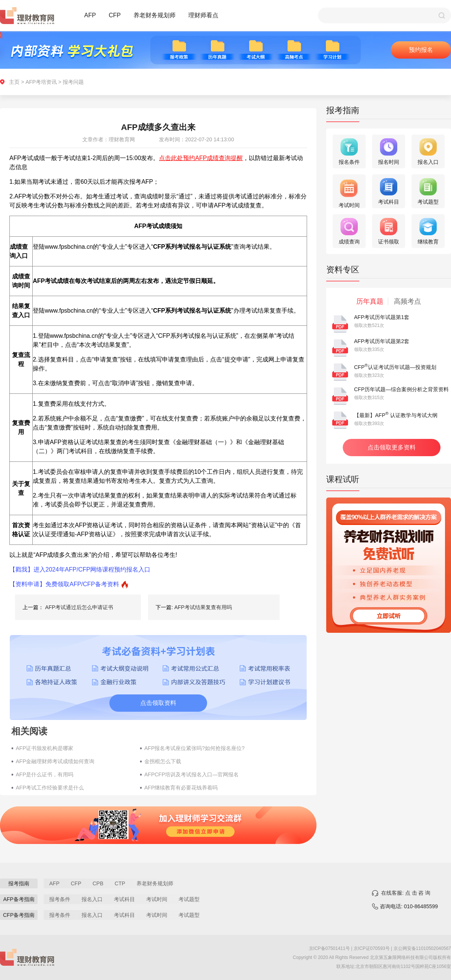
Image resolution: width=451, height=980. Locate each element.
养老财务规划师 (154, 15)
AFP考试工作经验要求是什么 (50, 788)
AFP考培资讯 (41, 82)
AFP (90, 15)
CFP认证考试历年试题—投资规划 (395, 367)
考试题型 (189, 899)
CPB (98, 883)
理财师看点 (203, 15)
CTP (120, 883)
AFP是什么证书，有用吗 (45, 774)
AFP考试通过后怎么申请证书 (79, 607)
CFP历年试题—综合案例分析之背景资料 (401, 389)
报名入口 (92, 899)
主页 (14, 82)
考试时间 (157, 899)
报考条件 (60, 899)
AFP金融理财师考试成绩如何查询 (55, 761)
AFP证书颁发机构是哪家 (45, 748)
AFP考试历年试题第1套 (382, 317)
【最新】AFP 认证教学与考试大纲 (396, 415)
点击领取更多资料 (392, 447)
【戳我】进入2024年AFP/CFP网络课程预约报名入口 (80, 569)
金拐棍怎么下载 (163, 761)
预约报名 (421, 50)
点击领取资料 (158, 703)
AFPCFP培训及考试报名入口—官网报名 (191, 774)
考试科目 (124, 899)
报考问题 (73, 82)
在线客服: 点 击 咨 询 (406, 893)
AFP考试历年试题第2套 (382, 341)
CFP (115, 15)
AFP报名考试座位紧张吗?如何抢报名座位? (194, 748)
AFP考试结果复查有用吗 (203, 607)
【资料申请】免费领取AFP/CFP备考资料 (64, 584)
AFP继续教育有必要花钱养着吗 (181, 788)
